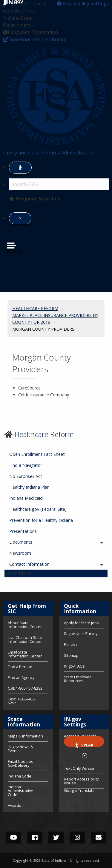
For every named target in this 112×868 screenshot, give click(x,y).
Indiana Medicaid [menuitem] (26, 498)
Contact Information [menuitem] (46, 564)
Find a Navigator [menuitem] (26, 465)
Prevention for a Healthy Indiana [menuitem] (41, 520)
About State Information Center (25, 625)
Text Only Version (80, 768)
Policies (71, 644)
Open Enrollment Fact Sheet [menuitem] (37, 454)
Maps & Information (25, 736)
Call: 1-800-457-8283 (25, 688)
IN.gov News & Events (20, 749)
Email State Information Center (25, 654)
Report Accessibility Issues (81, 781)
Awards (14, 805)
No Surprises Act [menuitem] (26, 476)
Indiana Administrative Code (20, 791)
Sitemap (71, 655)
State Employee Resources (78, 678)
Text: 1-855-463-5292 (22, 701)
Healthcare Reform (44, 434)
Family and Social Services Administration (49, 153)
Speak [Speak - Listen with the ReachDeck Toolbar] (84, 744)
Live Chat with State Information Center (25, 639)
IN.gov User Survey (81, 634)
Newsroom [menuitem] (20, 553)
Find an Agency (21, 677)
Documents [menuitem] (37, 542)
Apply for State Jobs (81, 623)
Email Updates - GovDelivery (22, 763)
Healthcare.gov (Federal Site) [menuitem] (38, 509)
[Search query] (59, 184)
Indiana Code (20, 776)
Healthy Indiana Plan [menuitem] (29, 487)
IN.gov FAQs (74, 666)
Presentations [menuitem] (23, 531)
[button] (83, 4)
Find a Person (20, 667)
